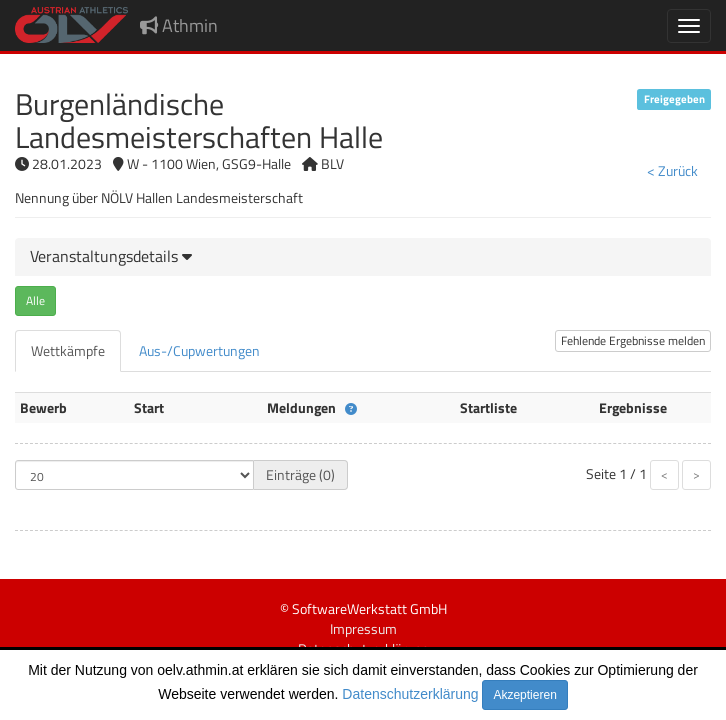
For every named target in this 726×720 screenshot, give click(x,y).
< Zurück (672, 170)
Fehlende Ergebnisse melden (633, 340)
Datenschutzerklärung (410, 694)
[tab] (363, 257)
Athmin (179, 25)
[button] (111, 256)
